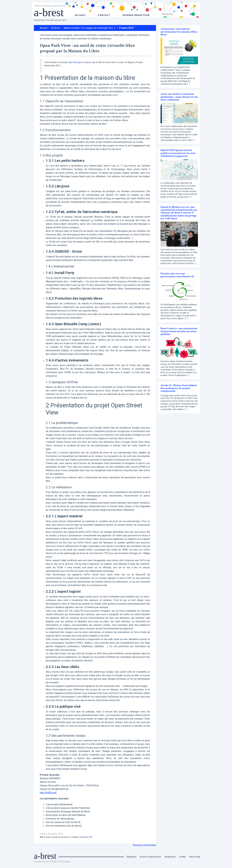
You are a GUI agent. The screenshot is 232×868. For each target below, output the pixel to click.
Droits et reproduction (150, 857)
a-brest (50, 12)
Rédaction (132, 857)
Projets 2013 (126, 28)
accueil (80, 15)
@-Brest (56, 28)
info (91, 837)
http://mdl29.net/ (49, 793)
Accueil (44, 28)
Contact (104, 15)
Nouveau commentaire (144, 845)
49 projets (77, 62)
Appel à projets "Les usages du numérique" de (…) (90, 28)
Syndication (170, 857)
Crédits (183, 857)
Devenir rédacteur (136, 15)
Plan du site (195, 857)
